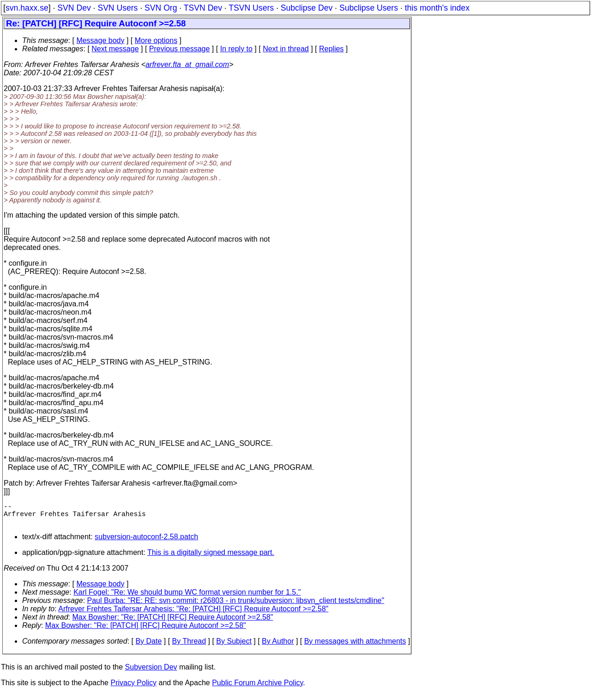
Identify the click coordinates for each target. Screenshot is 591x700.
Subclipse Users (369, 8)
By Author (278, 647)
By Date (148, 647)
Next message (115, 49)
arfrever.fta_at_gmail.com (187, 64)
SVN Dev (74, 8)
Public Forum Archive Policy (257, 688)
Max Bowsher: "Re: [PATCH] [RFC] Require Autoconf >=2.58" (173, 623)
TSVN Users (251, 8)
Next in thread (286, 49)
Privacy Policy (133, 688)
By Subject (234, 647)
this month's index (437, 8)
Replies (331, 49)
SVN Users (118, 8)
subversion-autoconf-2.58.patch (146, 542)
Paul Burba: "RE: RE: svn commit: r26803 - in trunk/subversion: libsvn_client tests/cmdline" (236, 606)
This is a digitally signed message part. (211, 558)
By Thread (189, 647)
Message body (100, 40)
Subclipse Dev (307, 8)
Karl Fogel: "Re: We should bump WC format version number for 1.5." (187, 598)
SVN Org (161, 8)
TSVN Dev (203, 8)
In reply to (236, 49)
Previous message (180, 49)
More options (156, 40)
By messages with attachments (355, 647)
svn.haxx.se (27, 8)
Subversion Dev (151, 673)
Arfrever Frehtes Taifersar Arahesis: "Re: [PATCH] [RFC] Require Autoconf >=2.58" (193, 614)
